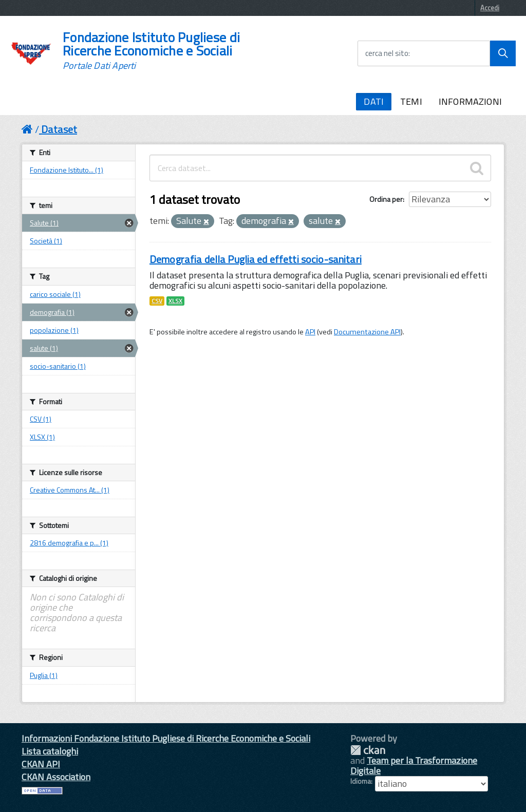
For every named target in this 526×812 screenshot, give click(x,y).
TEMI (411, 101)
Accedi (490, 8)
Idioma (361, 781)
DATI (374, 101)
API (310, 332)
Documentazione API (367, 332)
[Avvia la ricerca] (503, 53)
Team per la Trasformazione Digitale (414, 766)
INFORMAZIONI (470, 101)
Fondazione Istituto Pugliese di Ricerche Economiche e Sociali (151, 51)
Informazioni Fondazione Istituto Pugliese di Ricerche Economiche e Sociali (166, 738)
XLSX (175, 301)
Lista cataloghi (50, 751)
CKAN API (41, 764)
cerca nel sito (387, 53)
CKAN (368, 750)
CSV (157, 301)
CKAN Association (56, 777)
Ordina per (386, 199)
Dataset (59, 129)
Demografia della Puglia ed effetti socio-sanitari (256, 259)
